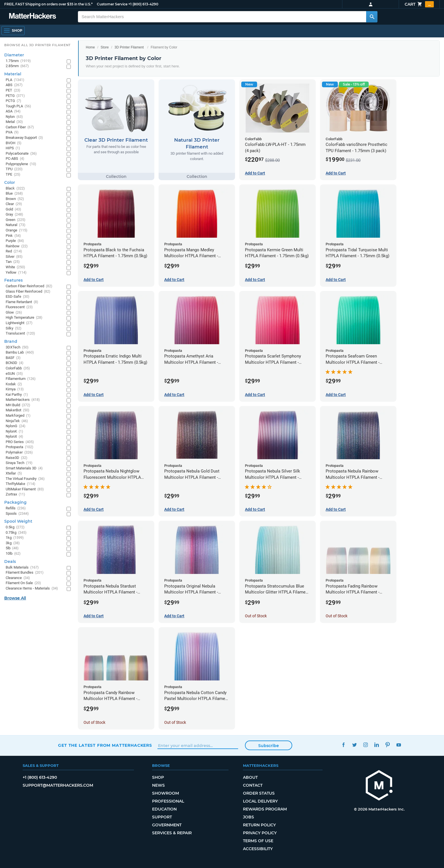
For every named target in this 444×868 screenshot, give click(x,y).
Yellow (16, 273)
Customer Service (112, 4)
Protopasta (20, 447)
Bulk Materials (22, 568)
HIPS (13, 148)
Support (162, 817)
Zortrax (15, 494)
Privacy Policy (260, 833)
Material (13, 74)
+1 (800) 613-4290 (143, 4)
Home (90, 47)
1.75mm (18, 61)
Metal (14, 122)
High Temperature (24, 318)
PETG (15, 96)
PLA (15, 80)
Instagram (365, 745)
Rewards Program (265, 809)
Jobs (248, 817)
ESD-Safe (18, 297)
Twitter (354, 745)
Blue (14, 194)
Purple (15, 241)
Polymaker (19, 453)
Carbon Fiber (20, 127)
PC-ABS (15, 159)
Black (15, 189)
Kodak (14, 384)
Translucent (20, 334)
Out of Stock (256, 616)
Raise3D (17, 458)
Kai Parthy (17, 395)
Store (105, 47)
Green (16, 220)
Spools (17, 514)
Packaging (15, 502)
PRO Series (20, 442)
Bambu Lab (20, 353)
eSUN (14, 374)
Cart (419, 4)
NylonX (14, 437)
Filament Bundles (25, 573)
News (158, 785)
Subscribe (269, 746)
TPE (13, 175)
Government (167, 825)
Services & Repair (172, 833)
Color (10, 182)
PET (13, 91)
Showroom (166, 793)
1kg (15, 538)
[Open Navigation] (13, 31)
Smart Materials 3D (24, 468)
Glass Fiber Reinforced (28, 292)
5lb (12, 548)
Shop (158, 777)
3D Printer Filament (129, 47)
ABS (14, 85)
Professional (168, 801)
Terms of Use (258, 841)
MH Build (18, 405)
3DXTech (17, 347)
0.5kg (15, 527)
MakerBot (18, 410)
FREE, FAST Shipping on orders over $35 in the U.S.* (48, 4)
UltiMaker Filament (25, 489)
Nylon (14, 117)
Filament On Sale (23, 583)
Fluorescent (19, 307)
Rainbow (17, 246)
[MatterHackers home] (379, 786)
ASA (13, 111)
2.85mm (17, 66)
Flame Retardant (22, 302)
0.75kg (16, 533)
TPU (14, 169)
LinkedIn (376, 745)
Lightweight (19, 323)
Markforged (18, 416)
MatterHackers (23, 400)
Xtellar (14, 474)
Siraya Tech (19, 463)
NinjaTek (17, 421)
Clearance (18, 578)
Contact (253, 785)
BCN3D (15, 363)
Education (164, 809)
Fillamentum (21, 379)
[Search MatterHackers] (372, 17)
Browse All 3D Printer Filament (38, 45)
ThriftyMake (21, 484)
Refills (16, 508)
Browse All (15, 598)
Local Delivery (260, 801)
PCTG (13, 101)
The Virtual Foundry (25, 479)
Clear (14, 204)
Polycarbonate (21, 154)
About (250, 777)
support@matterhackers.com (58, 785)
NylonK (14, 432)
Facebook (343, 745)
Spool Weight (18, 521)
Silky (14, 328)
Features (13, 280)
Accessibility (258, 849)
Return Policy (259, 825)
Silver (14, 257)
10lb (13, 554)
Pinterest (388, 745)
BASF (13, 358)
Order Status (259, 793)
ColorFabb (18, 368)
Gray (14, 215)
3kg (13, 543)
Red (14, 251)
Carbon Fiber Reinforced (29, 286)
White (15, 267)
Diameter (14, 55)
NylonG (16, 426)
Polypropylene (21, 164)
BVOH (14, 143)
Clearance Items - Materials (32, 589)
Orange (17, 230)
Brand (11, 341)
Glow (14, 313)
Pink (13, 236)
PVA (12, 132)
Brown (15, 199)
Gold (13, 209)
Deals (10, 561)
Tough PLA (18, 106)
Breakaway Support (24, 138)
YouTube (399, 745)
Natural (16, 225)
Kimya (15, 389)
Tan (13, 262)
